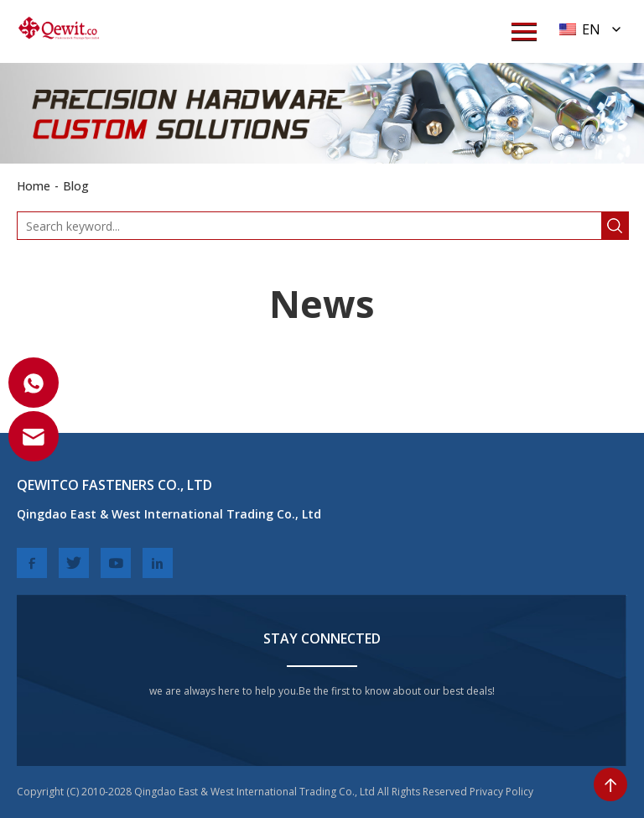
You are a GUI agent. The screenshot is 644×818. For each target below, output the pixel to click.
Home (34, 186)
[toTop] (610, 784)
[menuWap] (524, 31)
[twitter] (74, 563)
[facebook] (32, 563)
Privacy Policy (501, 792)
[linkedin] (158, 563)
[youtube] (116, 563)
